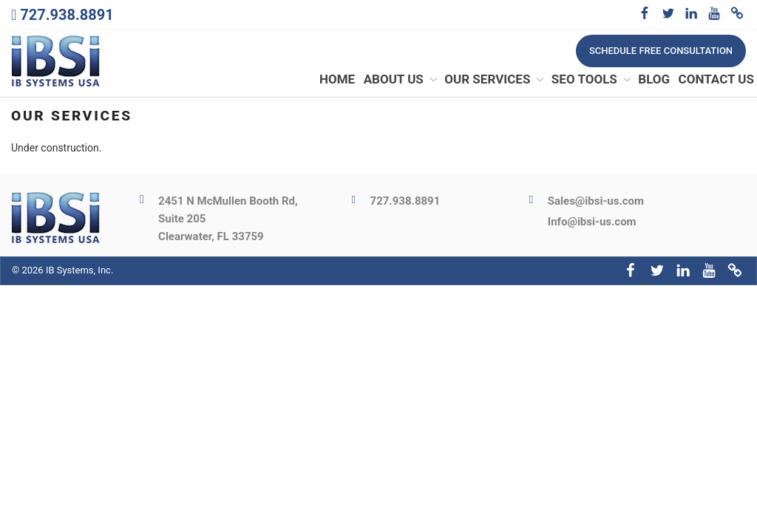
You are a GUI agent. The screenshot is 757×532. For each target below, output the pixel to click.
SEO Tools (592, 81)
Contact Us (716, 81)
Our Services (495, 81)
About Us (401, 81)
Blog (654, 81)
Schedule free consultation (661, 51)
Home (337, 81)
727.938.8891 (67, 15)
